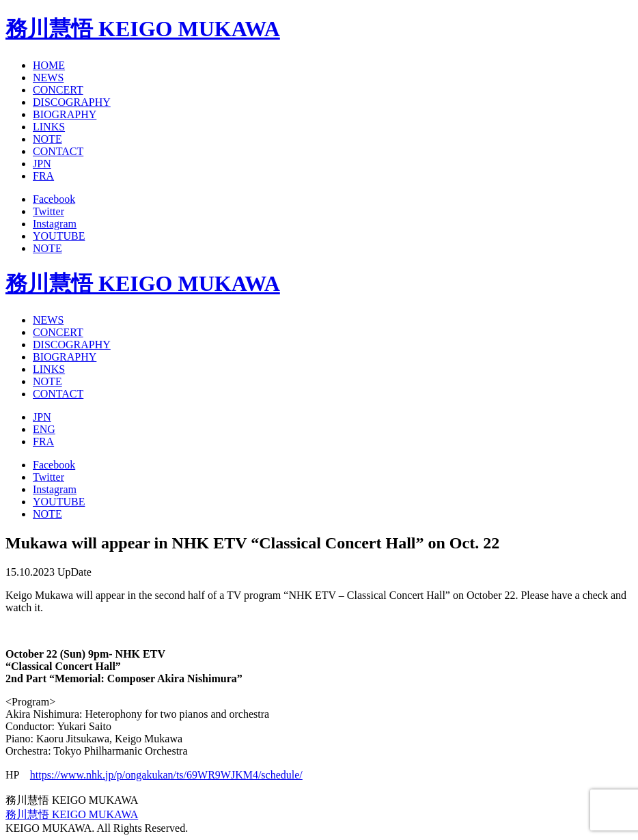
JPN (42, 164)
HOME (49, 65)
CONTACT (58, 151)
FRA (43, 176)
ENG (44, 429)
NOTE (47, 139)
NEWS (48, 78)
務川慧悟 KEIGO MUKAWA (143, 29)
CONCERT (58, 90)
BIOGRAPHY (65, 114)
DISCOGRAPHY (72, 102)
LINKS (49, 127)
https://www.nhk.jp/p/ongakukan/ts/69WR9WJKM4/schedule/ (166, 775)
